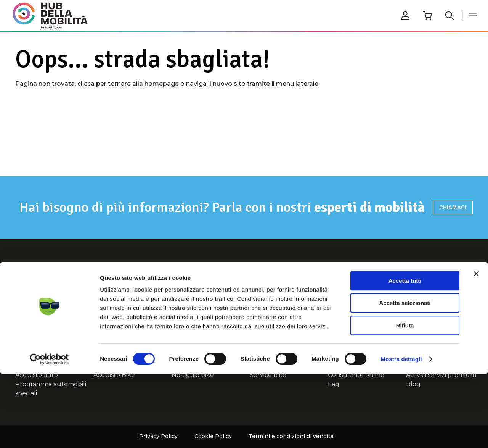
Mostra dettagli (401, 433)
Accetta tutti (405, 355)
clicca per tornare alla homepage (128, 84)
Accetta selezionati (405, 377)
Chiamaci (453, 208)
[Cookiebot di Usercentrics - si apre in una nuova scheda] (49, 433)
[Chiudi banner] (476, 348)
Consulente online (428, 291)
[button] (473, 16)
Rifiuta (405, 399)
